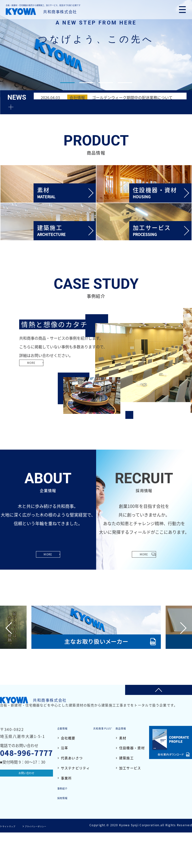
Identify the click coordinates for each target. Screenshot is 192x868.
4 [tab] (125, 83)
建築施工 (68, 817)
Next (181, 628)
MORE (36, 373)
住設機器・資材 (74, 808)
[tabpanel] (96, 49)
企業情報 (65, 728)
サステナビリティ (75, 768)
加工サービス (72, 828)
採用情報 (137, 797)
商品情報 (65, 788)
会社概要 (68, 738)
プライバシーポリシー (47, 862)
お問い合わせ (26, 774)
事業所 (66, 778)
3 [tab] (106, 83)
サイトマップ (12, 862)
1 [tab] (67, 83)
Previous (11, 628)
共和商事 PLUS (131, 728)
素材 (65, 798)
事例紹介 (137, 788)
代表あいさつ (72, 758)
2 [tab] (87, 83)
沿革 (65, 748)
